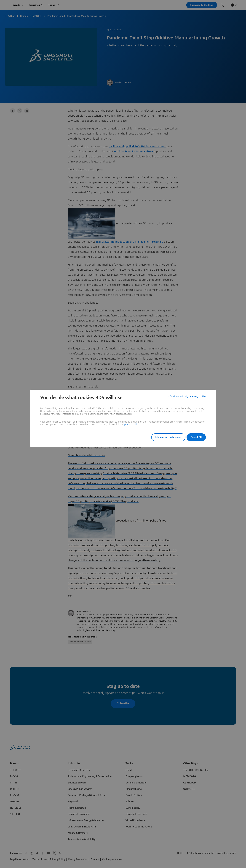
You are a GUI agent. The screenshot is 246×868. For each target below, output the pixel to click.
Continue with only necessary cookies (186, 398)
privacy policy (132, 425)
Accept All (196, 437)
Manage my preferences (164, 437)
